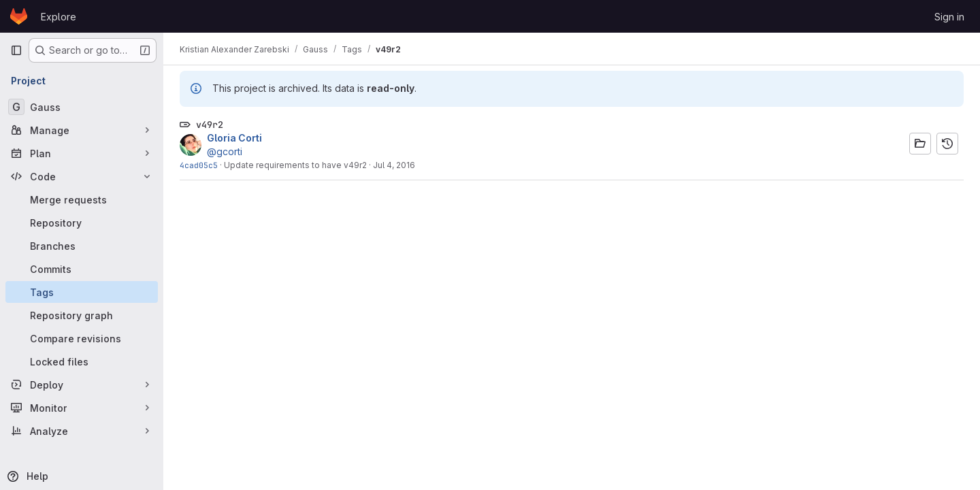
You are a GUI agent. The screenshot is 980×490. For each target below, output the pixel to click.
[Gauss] (82, 107)
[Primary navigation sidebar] (16, 50)
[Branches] (82, 246)
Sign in (949, 17)
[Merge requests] (82, 199)
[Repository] (82, 223)
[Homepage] (19, 16)
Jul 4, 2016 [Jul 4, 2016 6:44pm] (394, 165)
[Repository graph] (82, 315)
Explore (59, 17)
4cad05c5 (199, 165)
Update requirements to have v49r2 (295, 165)
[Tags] (82, 292)
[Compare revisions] (82, 338)
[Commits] (82, 269)
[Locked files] (82, 361)
